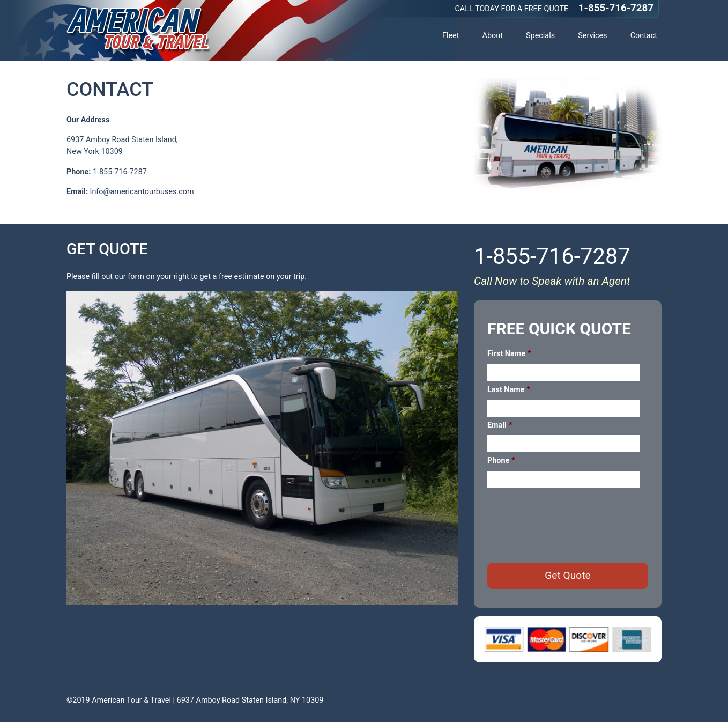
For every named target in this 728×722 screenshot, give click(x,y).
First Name (509, 354)
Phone (501, 461)
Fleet (451, 36)
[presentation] (569, 525)
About (493, 36)
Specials (540, 36)
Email (500, 425)
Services (592, 36)
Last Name (509, 390)
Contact (644, 36)
